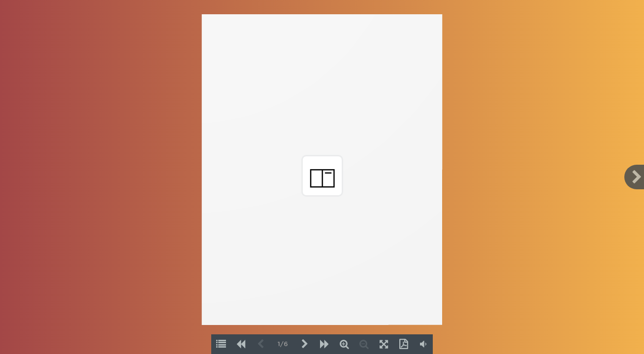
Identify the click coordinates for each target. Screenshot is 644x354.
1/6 (283, 344)
